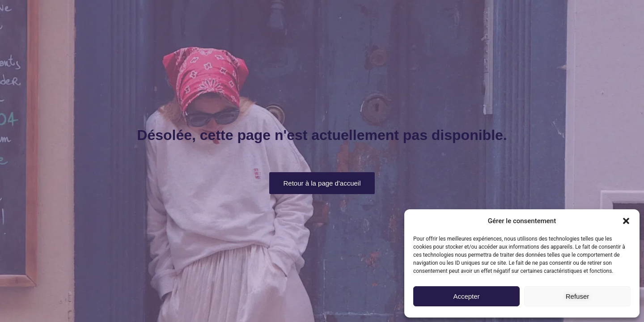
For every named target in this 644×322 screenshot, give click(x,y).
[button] (626, 221)
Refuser (578, 296)
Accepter (466, 296)
